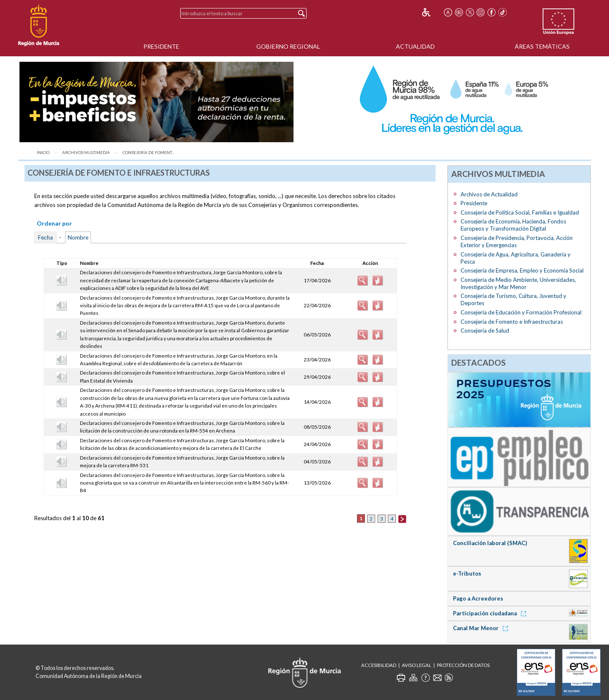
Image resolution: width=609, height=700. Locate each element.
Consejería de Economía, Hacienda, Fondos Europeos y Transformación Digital (513, 225)
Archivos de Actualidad (489, 194)
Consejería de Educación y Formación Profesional (521, 312)
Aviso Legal (417, 665)
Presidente (161, 46)
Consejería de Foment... (148, 153)
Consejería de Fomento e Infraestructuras (512, 322)
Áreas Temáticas (542, 46)
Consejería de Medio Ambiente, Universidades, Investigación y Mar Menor (518, 283)
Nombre (78, 237)
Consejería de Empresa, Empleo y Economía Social (522, 270)
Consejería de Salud (485, 331)
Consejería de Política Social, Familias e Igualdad (520, 212)
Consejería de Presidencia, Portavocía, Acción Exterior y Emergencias (517, 241)
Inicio (43, 153)
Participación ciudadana (491, 613)
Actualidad (415, 46)
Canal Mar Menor (482, 628)
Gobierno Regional (288, 46)
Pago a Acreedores (478, 598)
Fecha (45, 237)
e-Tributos (467, 573)
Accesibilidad (379, 665)
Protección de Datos (463, 665)
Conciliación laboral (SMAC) (490, 543)
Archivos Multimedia (86, 153)
